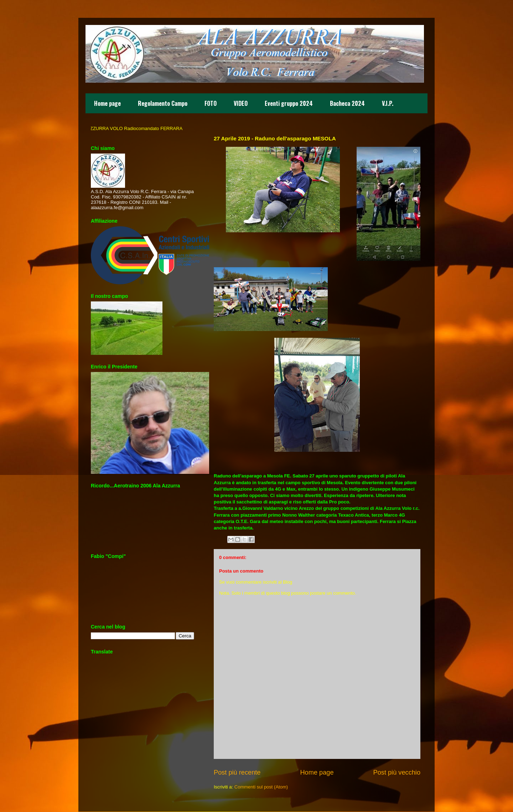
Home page (107, 103)
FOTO (211, 103)
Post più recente (237, 772)
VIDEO (241, 103)
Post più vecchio (397, 772)
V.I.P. (388, 103)
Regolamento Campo (163, 103)
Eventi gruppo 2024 (289, 103)
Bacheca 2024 (347, 103)
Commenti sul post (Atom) (261, 787)
